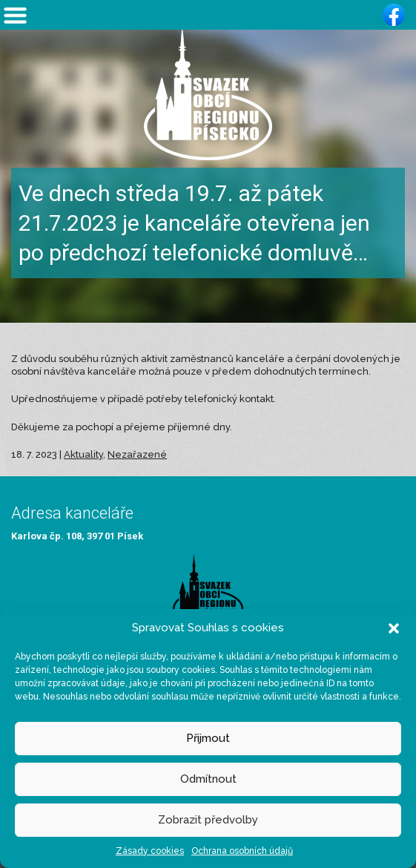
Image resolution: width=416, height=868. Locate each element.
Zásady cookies (150, 851)
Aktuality (83, 454)
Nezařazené (137, 454)
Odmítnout (208, 779)
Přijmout (208, 738)
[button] (394, 628)
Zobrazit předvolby (208, 820)
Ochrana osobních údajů (242, 851)
